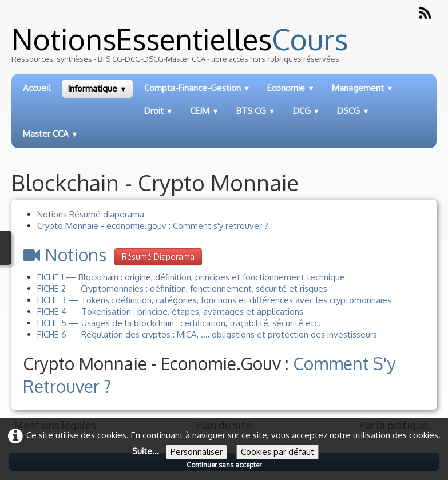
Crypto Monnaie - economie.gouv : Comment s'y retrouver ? (153, 226)
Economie (291, 88)
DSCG (353, 111)
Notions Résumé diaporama (91, 214)
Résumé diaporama (158, 257)
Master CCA (51, 134)
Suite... (146, 451)
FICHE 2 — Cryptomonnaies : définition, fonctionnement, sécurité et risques (182, 289)
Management (363, 88)
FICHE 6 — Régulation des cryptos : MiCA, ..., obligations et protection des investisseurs (207, 334)
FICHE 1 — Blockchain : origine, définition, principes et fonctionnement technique (191, 277)
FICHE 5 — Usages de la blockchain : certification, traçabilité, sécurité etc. (179, 323)
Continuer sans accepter (224, 465)
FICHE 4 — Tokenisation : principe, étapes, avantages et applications (170, 312)
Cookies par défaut (277, 452)
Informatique (97, 88)
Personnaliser (197, 452)
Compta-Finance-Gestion (197, 88)
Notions (65, 255)
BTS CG (256, 111)
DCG (307, 111)
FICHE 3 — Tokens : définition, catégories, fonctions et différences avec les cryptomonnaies (214, 300)
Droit (159, 111)
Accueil (37, 88)
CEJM (205, 111)
